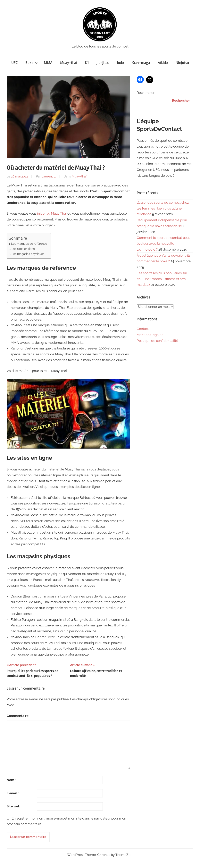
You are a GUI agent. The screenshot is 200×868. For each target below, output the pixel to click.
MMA (48, 63)
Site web (13, 806)
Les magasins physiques (28, 254)
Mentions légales (150, 335)
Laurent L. (49, 176)
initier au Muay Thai (52, 213)
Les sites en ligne (23, 249)
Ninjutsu (182, 63)
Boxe (32, 63)
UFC (14, 63)
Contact (143, 329)
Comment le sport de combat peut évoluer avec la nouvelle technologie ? (163, 244)
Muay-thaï (69, 63)
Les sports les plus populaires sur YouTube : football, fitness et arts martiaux (162, 279)
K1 (87, 63)
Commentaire (19, 716)
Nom (11, 780)
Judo (120, 63)
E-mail (13, 793)
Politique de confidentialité (157, 341)
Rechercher (146, 93)
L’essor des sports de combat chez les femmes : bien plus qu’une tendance (163, 208)
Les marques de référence (29, 244)
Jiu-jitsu (103, 63)
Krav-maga (141, 63)
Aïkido (163, 63)
